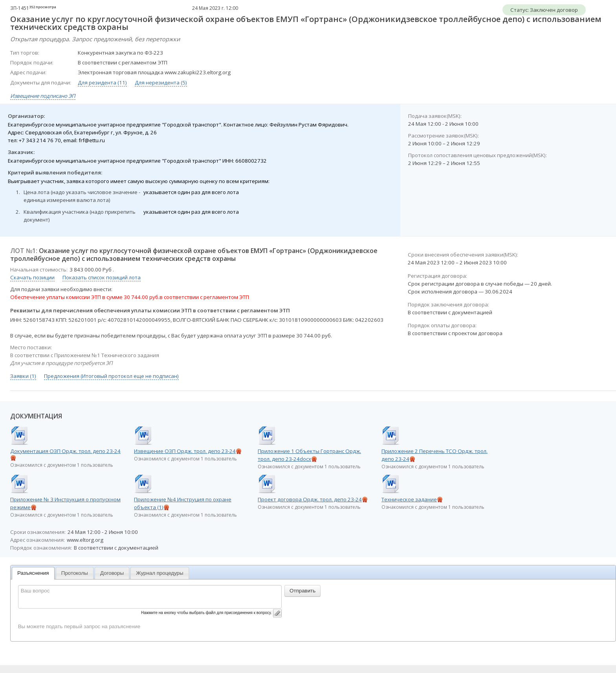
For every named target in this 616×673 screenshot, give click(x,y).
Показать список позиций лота (102, 277)
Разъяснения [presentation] (33, 573)
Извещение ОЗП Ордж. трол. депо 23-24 (185, 451)
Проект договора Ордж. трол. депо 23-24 (310, 499)
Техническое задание (409, 499)
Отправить (302, 591)
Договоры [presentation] (112, 573)
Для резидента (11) (102, 83)
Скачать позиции (32, 277)
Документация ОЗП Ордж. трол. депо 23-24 (65, 451)
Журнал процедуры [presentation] (159, 573)
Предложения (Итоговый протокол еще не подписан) (111, 376)
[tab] (33, 573)
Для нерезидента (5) (161, 83)
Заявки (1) (23, 376)
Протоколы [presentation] (75, 573)
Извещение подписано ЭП (43, 96)
